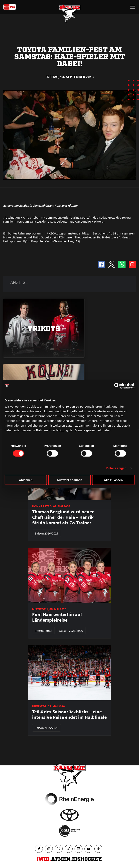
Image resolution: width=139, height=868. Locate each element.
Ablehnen (26, 480)
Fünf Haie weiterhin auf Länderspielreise (57, 617)
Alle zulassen (113, 480)
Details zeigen (116, 468)
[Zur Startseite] (70, 14)
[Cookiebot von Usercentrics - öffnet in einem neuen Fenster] (117, 386)
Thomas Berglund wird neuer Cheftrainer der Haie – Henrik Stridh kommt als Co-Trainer (63, 517)
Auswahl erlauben (69, 480)
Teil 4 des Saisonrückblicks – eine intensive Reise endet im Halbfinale (69, 715)
